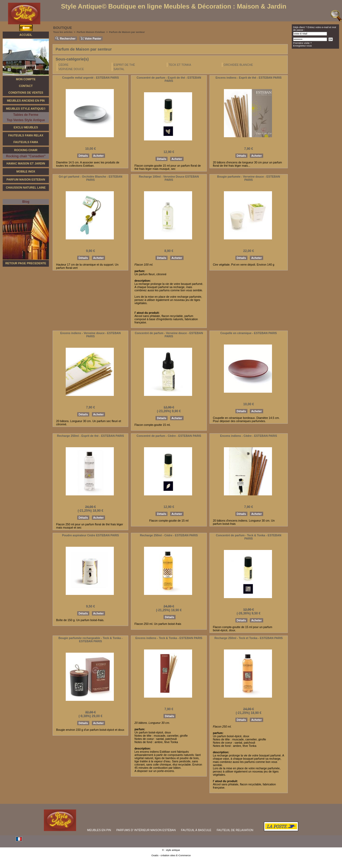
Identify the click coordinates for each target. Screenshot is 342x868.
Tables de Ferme (26, 115)
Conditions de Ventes (26, 93)
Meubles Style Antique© (26, 109)
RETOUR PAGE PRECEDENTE (26, 263)
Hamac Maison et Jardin (26, 163)
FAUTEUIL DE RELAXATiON (235, 830)
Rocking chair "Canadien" (26, 156)
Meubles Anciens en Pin (26, 101)
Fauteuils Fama (26, 142)
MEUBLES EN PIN (99, 830)
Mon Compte (26, 79)
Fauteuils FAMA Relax (26, 135)
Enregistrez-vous (302, 46)
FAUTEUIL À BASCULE (196, 830)
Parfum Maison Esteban (26, 179)
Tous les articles (63, 32)
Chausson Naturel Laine (26, 188)
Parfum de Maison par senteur (127, 32)
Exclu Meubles (26, 127)
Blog (26, 202)
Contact (26, 86)
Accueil (26, 35)
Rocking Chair (26, 150)
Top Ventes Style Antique (26, 120)
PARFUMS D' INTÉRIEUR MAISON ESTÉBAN (146, 830)
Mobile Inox (26, 171)
